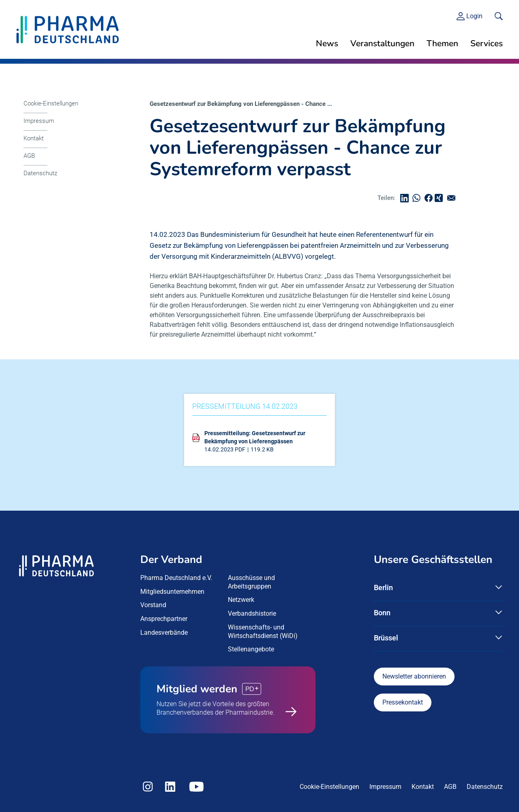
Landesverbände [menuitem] (164, 633)
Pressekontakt (403, 702)
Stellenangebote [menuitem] (251, 649)
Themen (442, 43)
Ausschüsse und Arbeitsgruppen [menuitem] (251, 582)
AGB (29, 156)
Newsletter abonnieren (414, 676)
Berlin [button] (383, 588)
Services (487, 43)
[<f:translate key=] (499, 16)
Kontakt (34, 138)
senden (453, 198)
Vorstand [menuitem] (153, 605)
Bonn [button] (382, 613)
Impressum (39, 121)
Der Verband (171, 560)
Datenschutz (40, 173)
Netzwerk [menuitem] (241, 600)
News (327, 43)
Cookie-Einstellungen (51, 103)
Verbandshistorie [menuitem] (252, 613)
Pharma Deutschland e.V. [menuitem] (176, 578)
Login (474, 16)
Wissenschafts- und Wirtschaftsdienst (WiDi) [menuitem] (263, 632)
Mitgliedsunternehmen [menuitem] (172, 592)
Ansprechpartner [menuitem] (164, 619)
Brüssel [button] (386, 638)
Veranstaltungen (382, 43)
